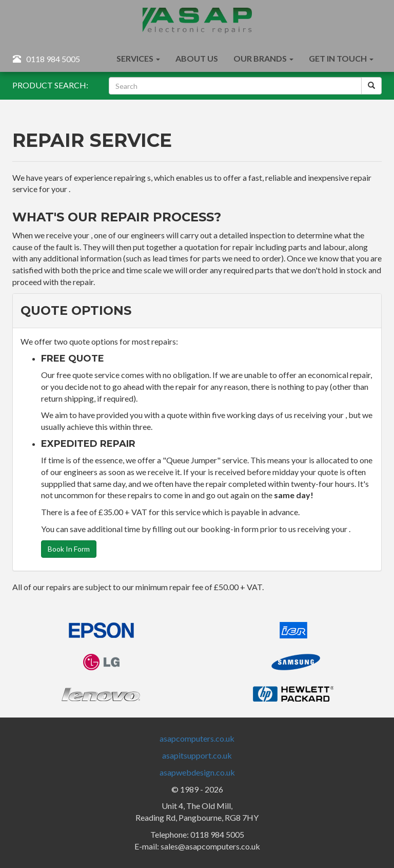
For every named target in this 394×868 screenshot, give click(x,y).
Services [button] (138, 58)
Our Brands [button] (263, 58)
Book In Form (69, 549)
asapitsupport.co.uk (197, 755)
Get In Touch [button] (341, 58)
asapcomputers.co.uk (197, 738)
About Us (197, 58)
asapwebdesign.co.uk (197, 772)
